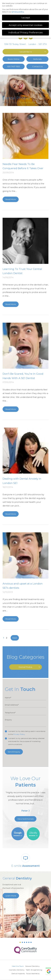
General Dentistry (32, 966)
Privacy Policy (19, 734)
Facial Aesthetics (33, 974)
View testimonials (26, 819)
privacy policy (18, 12)
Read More (11, 199)
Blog (15, 103)
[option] (26, 795)
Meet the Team (18, 966)
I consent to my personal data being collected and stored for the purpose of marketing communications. (26, 741)
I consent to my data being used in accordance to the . (27, 733)
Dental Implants (18, 974)
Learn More (11, 896)
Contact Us (37, 66)
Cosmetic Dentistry (17, 970)
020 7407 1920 (14, 66)
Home (6, 103)
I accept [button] (26, 18)
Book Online (14, 59)
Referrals (37, 59)
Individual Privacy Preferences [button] (26, 32)
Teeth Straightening (34, 970)
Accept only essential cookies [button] (26, 25)
